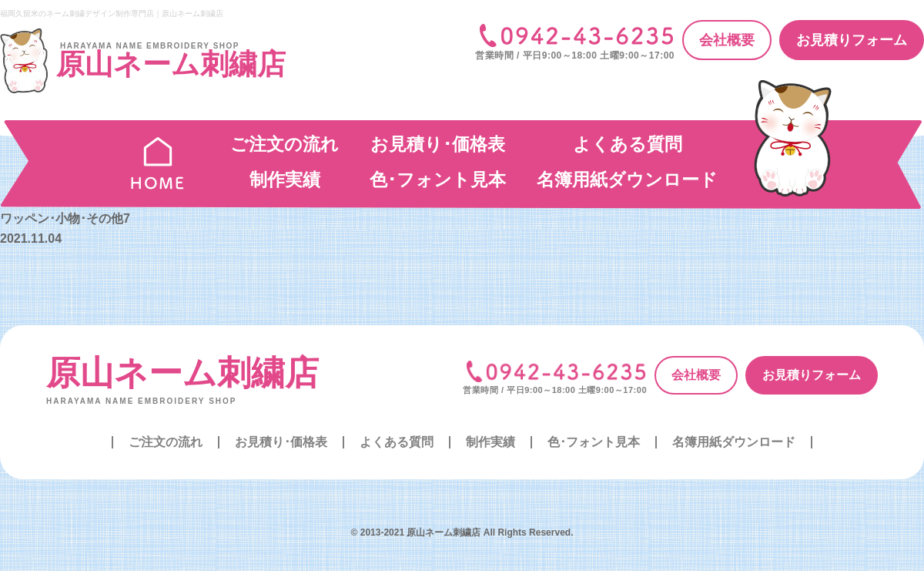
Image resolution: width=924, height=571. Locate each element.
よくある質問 (628, 144)
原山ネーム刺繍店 (182, 373)
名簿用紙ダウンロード (627, 180)
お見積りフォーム (852, 40)
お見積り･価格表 (438, 144)
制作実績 (285, 180)
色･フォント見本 (438, 180)
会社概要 (727, 40)
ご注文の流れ (285, 144)
